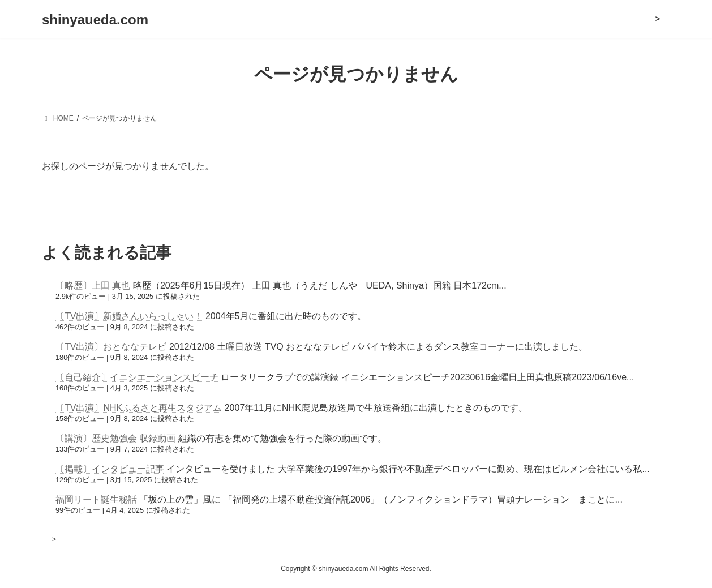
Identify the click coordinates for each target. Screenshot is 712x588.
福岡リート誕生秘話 (96, 499)
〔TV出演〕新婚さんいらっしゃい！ (129, 316)
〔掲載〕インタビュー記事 (110, 469)
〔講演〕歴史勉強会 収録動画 (115, 438)
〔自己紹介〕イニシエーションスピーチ (137, 377)
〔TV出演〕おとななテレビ (111, 347)
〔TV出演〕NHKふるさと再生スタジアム (139, 408)
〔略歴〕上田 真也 (93, 286)
